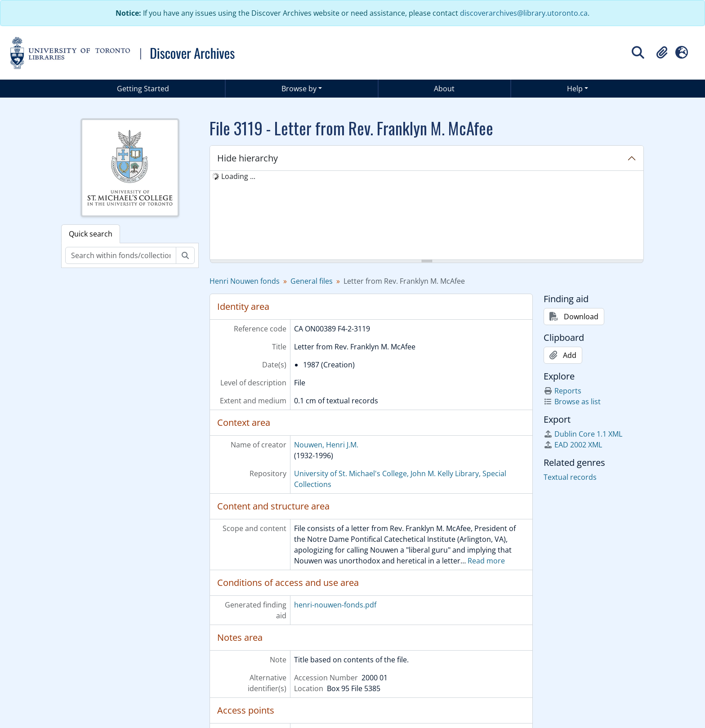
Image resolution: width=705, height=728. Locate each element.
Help (575, 89)
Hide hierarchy (248, 158)
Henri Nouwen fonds (245, 281)
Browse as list (572, 402)
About (444, 89)
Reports (562, 391)
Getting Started (143, 89)
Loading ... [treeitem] (238, 176)
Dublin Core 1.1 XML (583, 434)
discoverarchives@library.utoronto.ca (524, 13)
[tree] (427, 216)
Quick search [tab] (91, 234)
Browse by (299, 89)
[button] (662, 53)
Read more (486, 561)
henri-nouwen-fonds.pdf (335, 605)
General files (312, 281)
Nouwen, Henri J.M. (326, 445)
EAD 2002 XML (573, 445)
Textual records (570, 477)
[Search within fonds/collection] (121, 255)
